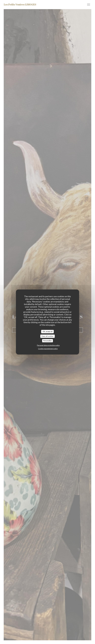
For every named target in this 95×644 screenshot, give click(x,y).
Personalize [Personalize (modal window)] (47, 341)
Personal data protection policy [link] (48, 345)
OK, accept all (47, 332)
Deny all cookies (47, 336)
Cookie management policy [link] (48, 349)
